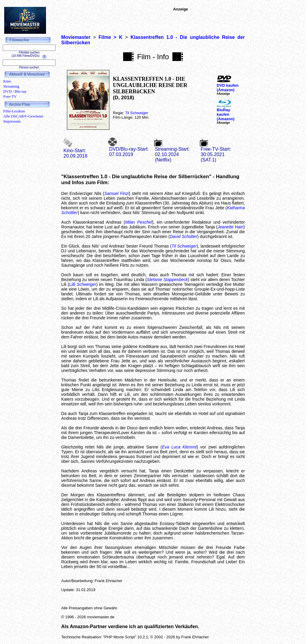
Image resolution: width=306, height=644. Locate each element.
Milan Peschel (138, 222)
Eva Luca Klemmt (179, 447)
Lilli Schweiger (83, 284)
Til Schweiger (137, 113)
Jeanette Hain (231, 227)
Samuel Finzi (117, 193)
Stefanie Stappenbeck (167, 280)
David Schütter (183, 236)
